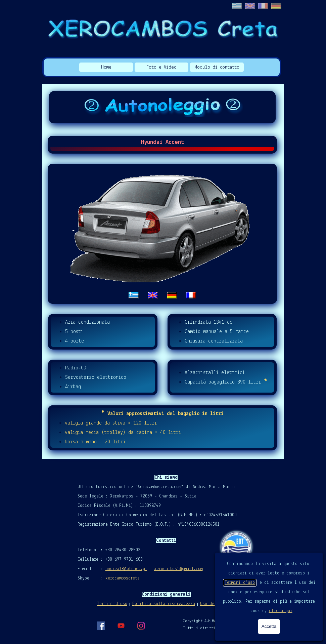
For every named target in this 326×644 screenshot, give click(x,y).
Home (106, 67)
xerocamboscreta (123, 578)
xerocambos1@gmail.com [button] (178, 569)
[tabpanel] (162, 234)
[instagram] (141, 626)
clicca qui (281, 611)
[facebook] (101, 626)
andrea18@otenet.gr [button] (126, 569)
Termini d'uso (240, 583)
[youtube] (121, 626)
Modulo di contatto (217, 67)
